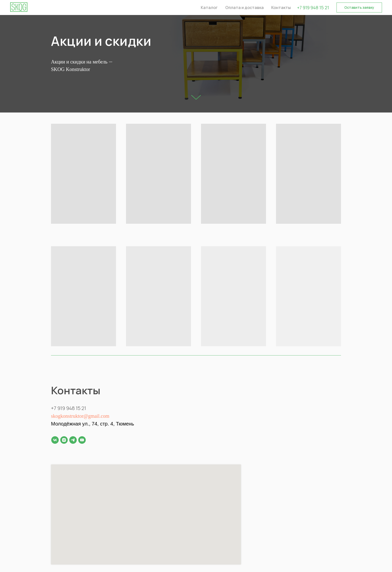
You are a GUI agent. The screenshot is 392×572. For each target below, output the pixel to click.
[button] (359, 7)
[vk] (55, 440)
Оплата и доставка (244, 7)
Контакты (281, 7)
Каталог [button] (209, 7)
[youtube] (82, 440)
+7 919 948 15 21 (313, 7)
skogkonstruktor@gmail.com (80, 416)
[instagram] (64, 440)
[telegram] (73, 440)
